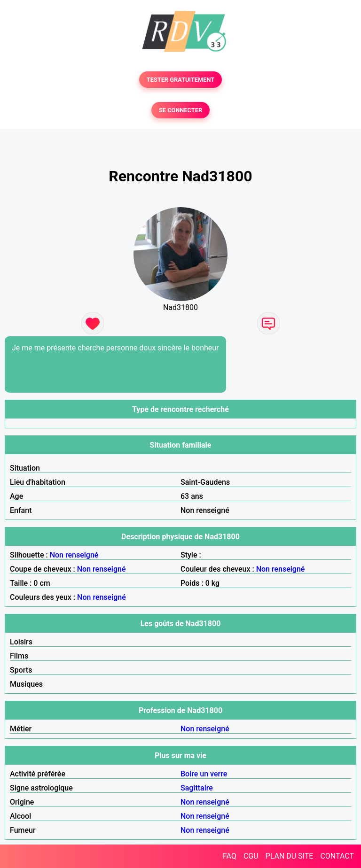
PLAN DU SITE (290, 856)
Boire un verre (204, 774)
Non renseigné (74, 555)
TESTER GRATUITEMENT (181, 80)
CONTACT (337, 856)
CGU (251, 856)
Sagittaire (197, 788)
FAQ (230, 856)
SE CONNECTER (180, 110)
